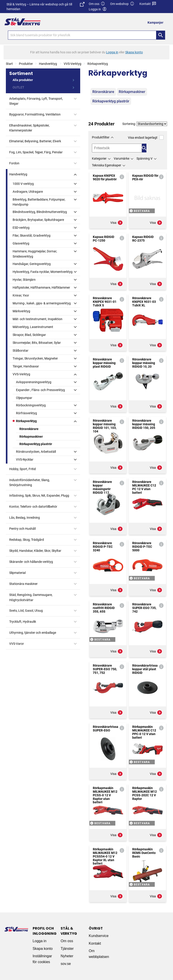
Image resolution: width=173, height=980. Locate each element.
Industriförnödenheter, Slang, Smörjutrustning (30, 482)
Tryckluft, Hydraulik (23, 622)
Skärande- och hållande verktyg (31, 562)
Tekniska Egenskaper (107, 165)
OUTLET (18, 87)
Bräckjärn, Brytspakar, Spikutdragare (38, 220)
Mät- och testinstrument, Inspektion (38, 319)
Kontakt (148, 4)
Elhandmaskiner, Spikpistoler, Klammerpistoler (29, 128)
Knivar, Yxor (21, 295)
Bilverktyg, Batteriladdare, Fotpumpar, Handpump (39, 202)
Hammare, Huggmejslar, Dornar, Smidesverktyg (35, 254)
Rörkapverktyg (98, 64)
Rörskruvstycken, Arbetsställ (36, 452)
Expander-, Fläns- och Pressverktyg (40, 390)
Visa (117, 223)
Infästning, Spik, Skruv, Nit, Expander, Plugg (39, 496)
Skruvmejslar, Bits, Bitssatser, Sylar (37, 343)
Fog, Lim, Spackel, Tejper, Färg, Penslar (36, 152)
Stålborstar (20, 351)
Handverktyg (48, 64)
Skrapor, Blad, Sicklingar (29, 335)
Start (9, 64)
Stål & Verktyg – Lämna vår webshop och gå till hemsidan (45, 6)
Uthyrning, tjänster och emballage (33, 633)
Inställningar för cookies (42, 959)
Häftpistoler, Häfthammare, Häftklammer (41, 287)
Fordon (14, 163)
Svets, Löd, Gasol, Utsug (26, 611)
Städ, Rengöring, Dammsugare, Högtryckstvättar (31, 597)
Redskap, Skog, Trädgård (27, 540)
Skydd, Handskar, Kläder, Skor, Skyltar (35, 551)
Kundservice (99, 936)
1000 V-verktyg (23, 184)
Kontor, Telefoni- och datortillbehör (33, 507)
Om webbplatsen (99, 954)
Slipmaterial (17, 573)
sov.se (66, 964)
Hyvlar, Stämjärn (24, 280)
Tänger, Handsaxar (26, 366)
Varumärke (122, 158)
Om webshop (122, 4)
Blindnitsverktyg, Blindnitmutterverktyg (40, 212)
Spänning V (145, 158)
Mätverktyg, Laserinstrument (33, 327)
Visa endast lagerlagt (146, 137)
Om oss (97, 4)
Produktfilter (101, 137)
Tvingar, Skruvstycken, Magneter (35, 358)
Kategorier (99, 158)
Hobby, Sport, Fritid (23, 469)
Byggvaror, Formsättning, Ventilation (35, 114)
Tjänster (67, 949)
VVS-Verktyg (73, 64)
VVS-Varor (17, 644)
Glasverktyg (21, 243)
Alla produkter (23, 80)
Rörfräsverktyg (26, 413)
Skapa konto (43, 949)
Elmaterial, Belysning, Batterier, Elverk (35, 141)
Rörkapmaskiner (31, 437)
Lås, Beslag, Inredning (25, 518)
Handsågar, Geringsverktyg (32, 264)
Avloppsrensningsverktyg (34, 382)
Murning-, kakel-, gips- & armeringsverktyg (42, 303)
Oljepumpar (24, 398)
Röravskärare (29, 429)
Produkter (26, 64)
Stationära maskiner (23, 584)
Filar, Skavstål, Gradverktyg (32, 235)
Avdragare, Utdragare (28, 192)
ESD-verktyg (21, 228)
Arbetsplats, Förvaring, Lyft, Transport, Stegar (36, 101)
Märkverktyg (21, 311)
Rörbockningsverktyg (31, 405)
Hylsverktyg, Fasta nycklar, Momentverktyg (43, 272)
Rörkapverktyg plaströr (36, 444)
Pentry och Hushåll (22, 529)
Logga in (40, 941)
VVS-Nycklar (25, 459)
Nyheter (67, 956)
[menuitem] (157, 22)
